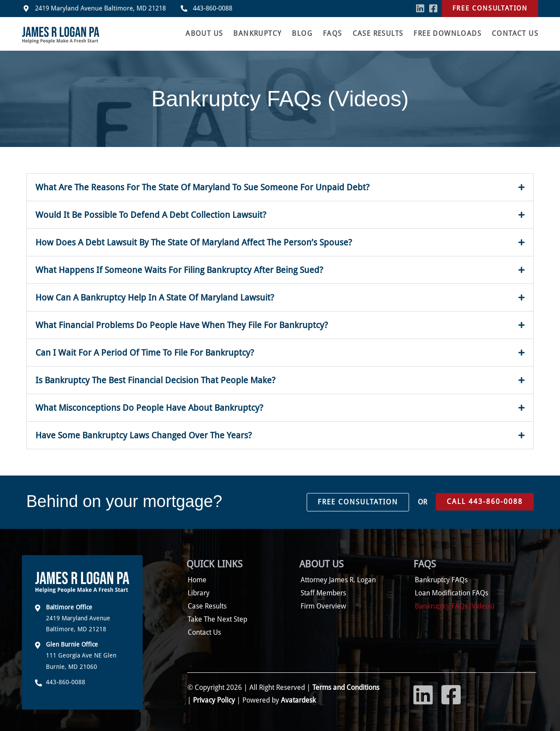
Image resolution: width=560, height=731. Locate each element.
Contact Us (515, 33)
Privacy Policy (214, 700)
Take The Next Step (217, 619)
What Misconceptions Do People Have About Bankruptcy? (149, 408)
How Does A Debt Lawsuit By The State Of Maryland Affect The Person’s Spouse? (194, 242)
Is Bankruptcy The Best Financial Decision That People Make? (156, 380)
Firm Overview (323, 606)
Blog (302, 33)
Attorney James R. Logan (338, 580)
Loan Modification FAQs (451, 593)
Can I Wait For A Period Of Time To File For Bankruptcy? (145, 353)
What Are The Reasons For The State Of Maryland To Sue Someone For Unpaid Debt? (203, 187)
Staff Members (323, 593)
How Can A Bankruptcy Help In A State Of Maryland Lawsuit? (155, 297)
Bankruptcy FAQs (441, 580)
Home (197, 580)
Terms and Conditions (345, 687)
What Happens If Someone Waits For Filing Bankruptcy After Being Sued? (179, 270)
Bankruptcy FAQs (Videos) (455, 606)
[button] (280, 187)
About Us (204, 33)
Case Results (378, 33)
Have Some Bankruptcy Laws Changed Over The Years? (144, 435)
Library (199, 593)
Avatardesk (298, 700)
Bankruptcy (257, 33)
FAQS (332, 33)
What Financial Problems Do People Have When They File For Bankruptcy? (182, 325)
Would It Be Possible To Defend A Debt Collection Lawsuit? (151, 215)
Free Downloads (447, 33)
